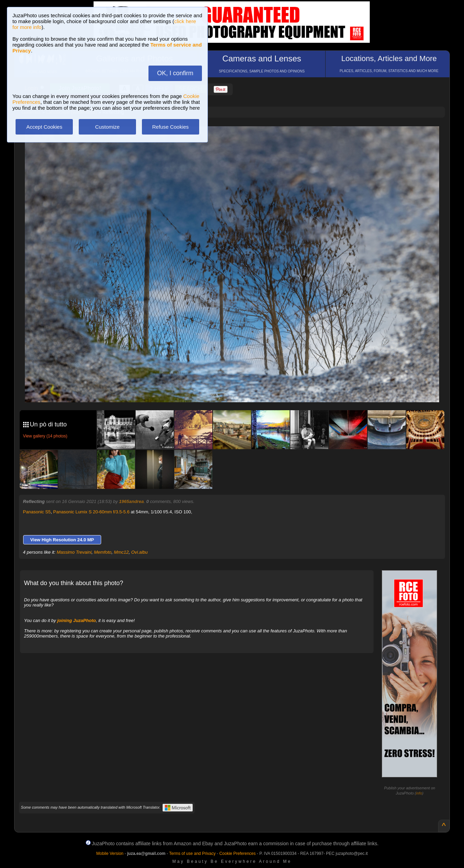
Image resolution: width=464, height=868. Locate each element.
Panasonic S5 (37, 512)
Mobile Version (110, 854)
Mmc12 (121, 552)
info (419, 793)
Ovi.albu (139, 552)
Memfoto (103, 552)
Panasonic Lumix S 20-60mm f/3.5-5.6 (91, 512)
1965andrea (132, 501)
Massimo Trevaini (74, 552)
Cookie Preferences (237, 854)
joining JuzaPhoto (77, 620)
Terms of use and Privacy (192, 854)
